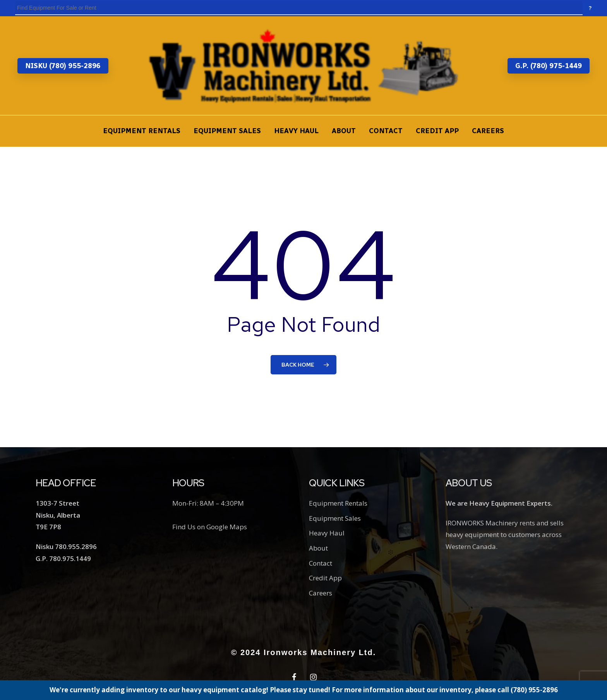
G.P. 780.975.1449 (63, 558)
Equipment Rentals (338, 503)
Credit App (325, 578)
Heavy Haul (327, 533)
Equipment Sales (335, 518)
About (318, 548)
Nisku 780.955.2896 (66, 546)
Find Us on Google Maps (210, 527)
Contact (321, 563)
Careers (321, 593)
